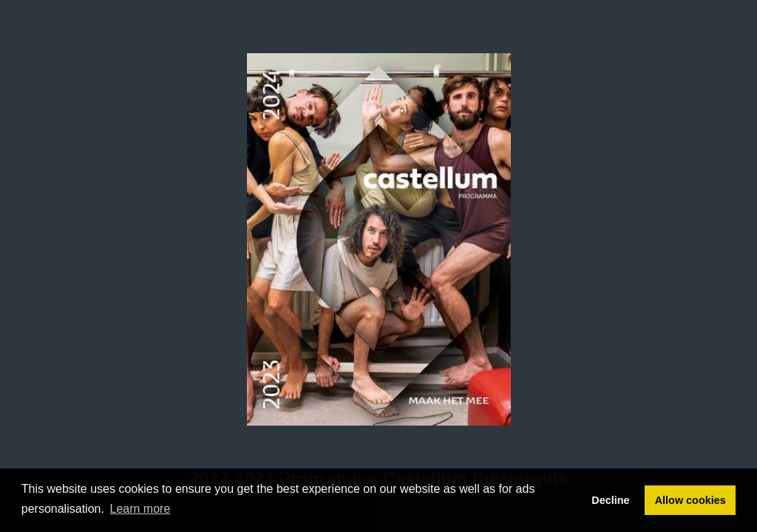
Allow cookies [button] (690, 500)
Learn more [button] (140, 509)
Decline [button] (610, 500)
